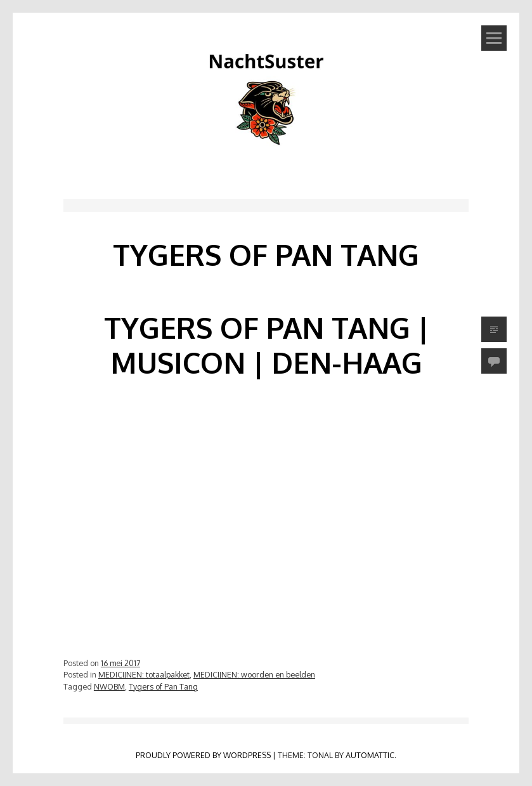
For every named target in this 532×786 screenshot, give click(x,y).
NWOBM (109, 686)
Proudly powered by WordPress (203, 755)
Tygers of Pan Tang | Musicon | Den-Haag (266, 345)
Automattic (370, 755)
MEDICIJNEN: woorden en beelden (254, 674)
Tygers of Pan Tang (163, 686)
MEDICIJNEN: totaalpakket (144, 674)
